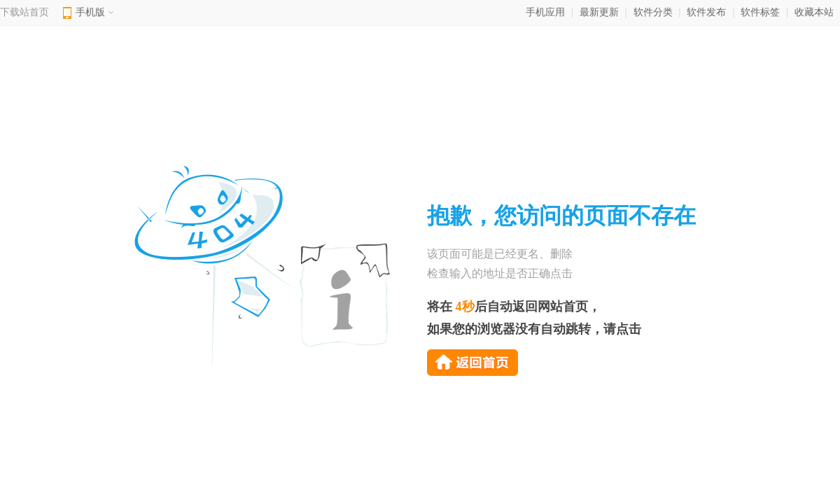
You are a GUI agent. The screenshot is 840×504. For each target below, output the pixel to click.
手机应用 (545, 12)
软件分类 (653, 12)
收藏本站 (814, 12)
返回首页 (472, 363)
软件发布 (706, 12)
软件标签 (760, 12)
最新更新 (599, 12)
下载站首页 (24, 12)
